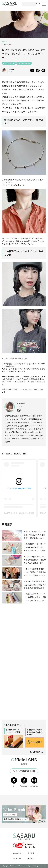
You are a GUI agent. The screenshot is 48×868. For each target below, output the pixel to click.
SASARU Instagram (14, 453)
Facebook (24, 782)
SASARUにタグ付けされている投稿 (19, 513)
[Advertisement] (24, 639)
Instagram (34, 782)
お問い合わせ (31, 858)
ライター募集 (17, 858)
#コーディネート (9, 63)
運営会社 (31, 853)
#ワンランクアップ (24, 63)
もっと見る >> (37, 752)
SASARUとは (17, 853)
